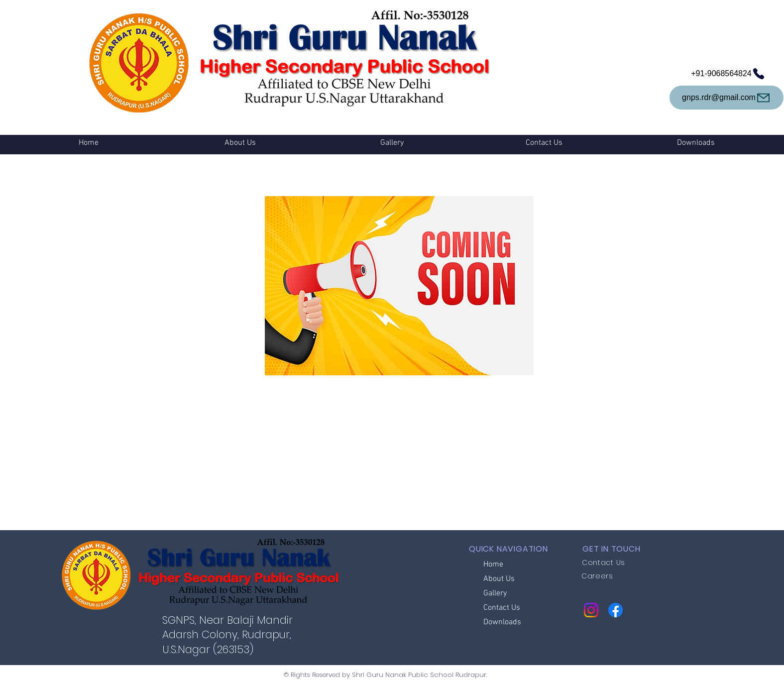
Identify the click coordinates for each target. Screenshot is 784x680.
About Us (499, 579)
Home (493, 565)
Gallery (495, 593)
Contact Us (502, 608)
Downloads (502, 622)
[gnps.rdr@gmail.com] (727, 98)
